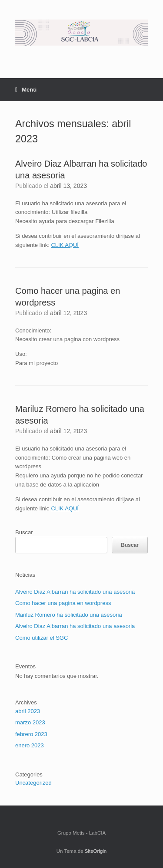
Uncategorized (33, 783)
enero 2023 (30, 745)
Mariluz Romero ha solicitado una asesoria (69, 615)
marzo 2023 (30, 722)
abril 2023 (28, 711)
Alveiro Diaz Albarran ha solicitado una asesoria (75, 592)
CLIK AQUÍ (65, 245)
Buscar (24, 532)
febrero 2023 (31, 734)
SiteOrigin (96, 851)
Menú (26, 90)
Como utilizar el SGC (42, 638)
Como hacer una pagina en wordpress (63, 603)
